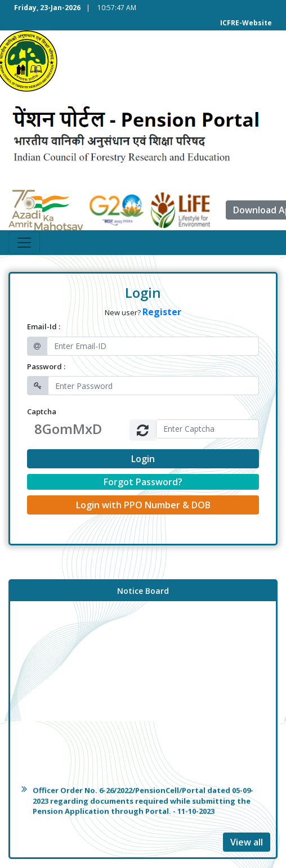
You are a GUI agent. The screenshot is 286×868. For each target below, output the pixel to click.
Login (143, 459)
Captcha (42, 411)
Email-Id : (44, 326)
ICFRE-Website (246, 23)
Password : (46, 366)
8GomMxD (68, 429)
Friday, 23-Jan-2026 (47, 8)
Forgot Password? (143, 482)
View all (247, 842)
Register (162, 312)
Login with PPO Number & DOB (143, 505)
